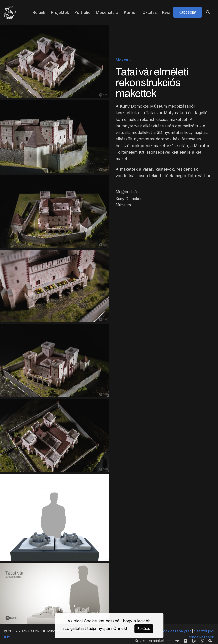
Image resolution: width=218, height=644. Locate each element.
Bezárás (144, 629)
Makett (122, 60)
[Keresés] (208, 12)
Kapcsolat (187, 12)
